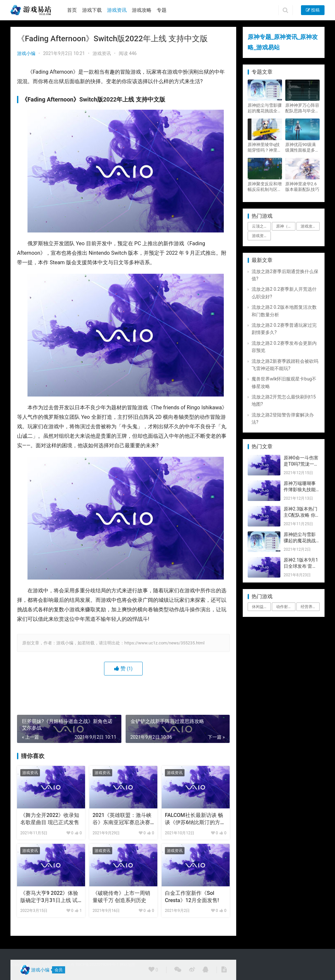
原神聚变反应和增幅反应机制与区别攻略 (265, 187)
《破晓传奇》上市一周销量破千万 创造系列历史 (121, 897)
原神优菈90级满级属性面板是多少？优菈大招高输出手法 (302, 148)
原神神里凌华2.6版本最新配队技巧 (302, 187)
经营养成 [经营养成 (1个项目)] (309, 607)
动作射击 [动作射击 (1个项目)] (284, 607)
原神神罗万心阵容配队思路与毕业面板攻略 (302, 108)
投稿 (313, 10)
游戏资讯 (117, 10)
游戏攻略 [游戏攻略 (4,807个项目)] (309, 226)
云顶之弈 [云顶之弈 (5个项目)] (260, 226)
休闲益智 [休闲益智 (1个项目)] (260, 607)
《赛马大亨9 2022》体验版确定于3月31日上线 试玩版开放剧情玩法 (49, 897)
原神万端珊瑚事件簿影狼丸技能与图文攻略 (300, 490)
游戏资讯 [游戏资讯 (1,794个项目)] (260, 236)
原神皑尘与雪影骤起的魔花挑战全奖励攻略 (265, 108)
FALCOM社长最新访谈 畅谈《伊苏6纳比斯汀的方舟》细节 (194, 819)
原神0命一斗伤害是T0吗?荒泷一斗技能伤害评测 (301, 464)
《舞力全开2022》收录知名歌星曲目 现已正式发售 (50, 819)
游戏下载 (92, 10)
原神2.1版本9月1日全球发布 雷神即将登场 (301, 566)
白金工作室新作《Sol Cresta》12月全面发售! (192, 897)
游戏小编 (26, 53)
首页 (72, 10)
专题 (162, 10)
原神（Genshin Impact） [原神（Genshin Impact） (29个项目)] (286, 226)
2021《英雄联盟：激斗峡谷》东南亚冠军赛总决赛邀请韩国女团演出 (122, 819)
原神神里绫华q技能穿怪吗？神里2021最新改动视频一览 (264, 148)
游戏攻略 (142, 10)
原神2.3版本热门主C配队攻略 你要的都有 (300, 515)
